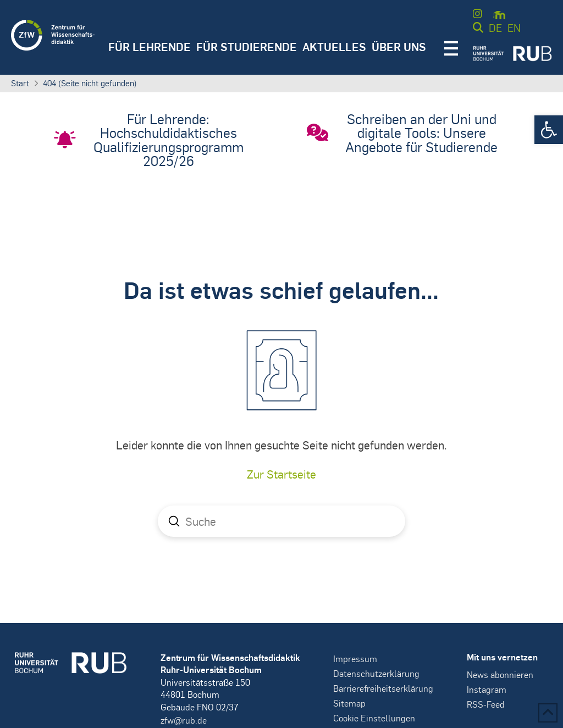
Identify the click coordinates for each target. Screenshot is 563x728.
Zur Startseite (281, 474)
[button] (549, 130)
